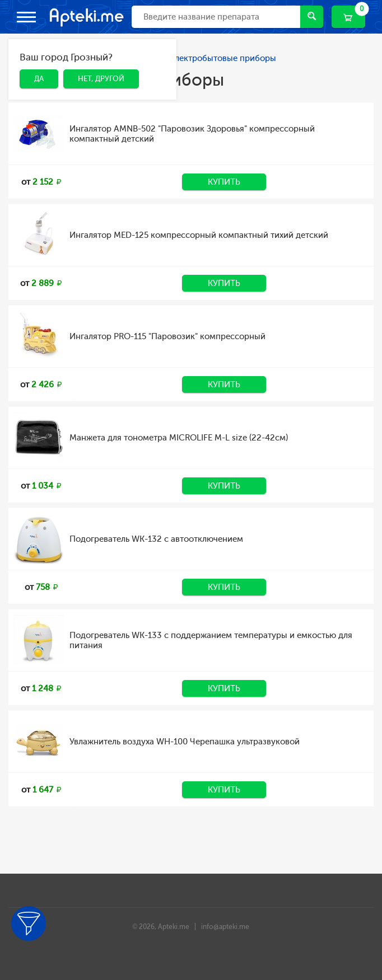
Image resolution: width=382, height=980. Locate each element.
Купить (224, 182)
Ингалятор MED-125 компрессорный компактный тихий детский (199, 235)
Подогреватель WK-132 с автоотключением (156, 539)
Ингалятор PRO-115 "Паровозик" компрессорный (167, 336)
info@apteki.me (225, 927)
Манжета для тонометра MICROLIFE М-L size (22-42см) (179, 438)
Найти (312, 16)
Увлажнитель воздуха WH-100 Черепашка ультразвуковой (185, 742)
